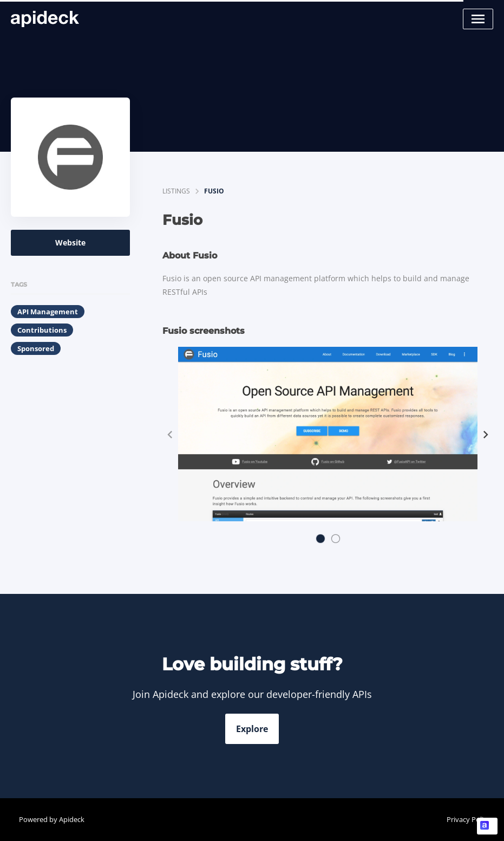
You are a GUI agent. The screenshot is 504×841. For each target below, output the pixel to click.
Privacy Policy (469, 819)
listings (176, 191)
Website (70, 242)
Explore (252, 729)
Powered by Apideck (52, 819)
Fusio (214, 191)
